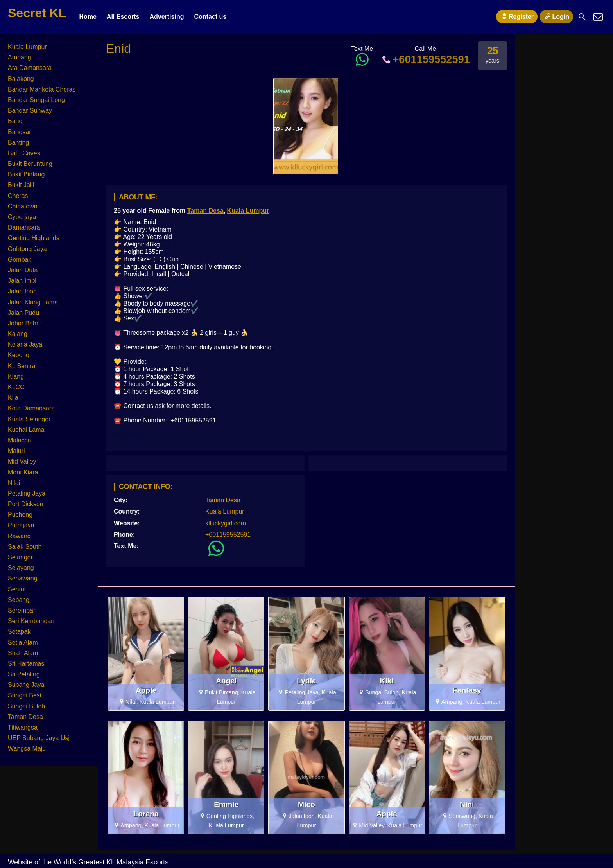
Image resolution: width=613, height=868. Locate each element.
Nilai (14, 483)
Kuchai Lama (26, 430)
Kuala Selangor (29, 419)
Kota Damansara (31, 408)
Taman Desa (205, 211)
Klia (13, 398)
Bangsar (20, 132)
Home (88, 17)
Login (556, 16)
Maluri (16, 451)
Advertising (167, 17)
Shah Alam (23, 653)
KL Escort (128, 434)
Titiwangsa (23, 727)
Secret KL (37, 13)
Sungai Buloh (26, 706)
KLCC (16, 387)
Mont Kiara (23, 472)
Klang (16, 376)
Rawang (19, 536)
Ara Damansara (30, 68)
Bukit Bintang (26, 174)
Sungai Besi (24, 695)
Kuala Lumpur (248, 211)
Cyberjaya (22, 217)
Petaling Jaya (27, 493)
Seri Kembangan (31, 621)
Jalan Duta (23, 270)
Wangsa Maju (27, 748)
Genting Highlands (34, 238)
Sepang (19, 600)
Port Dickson (26, 504)
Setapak (19, 632)
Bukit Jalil (21, 185)
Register (517, 16)
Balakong (21, 79)
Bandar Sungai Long (36, 100)
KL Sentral (22, 366)
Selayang (21, 568)
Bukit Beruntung (30, 164)
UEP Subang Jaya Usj (39, 738)
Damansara (24, 227)
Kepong (19, 355)
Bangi (16, 121)
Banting (18, 143)
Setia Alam (23, 642)
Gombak (20, 260)
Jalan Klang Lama (33, 302)
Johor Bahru (25, 323)
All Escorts (123, 17)
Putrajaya (21, 525)
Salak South (25, 547)
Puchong (20, 515)
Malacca (20, 440)
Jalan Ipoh (22, 291)
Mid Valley (22, 461)
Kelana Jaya (25, 344)
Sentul (17, 589)
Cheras (18, 196)
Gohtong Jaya (27, 249)
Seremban (22, 610)
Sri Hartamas (26, 664)
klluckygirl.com (226, 523)
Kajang (18, 334)
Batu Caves (24, 153)
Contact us (210, 17)
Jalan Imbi (22, 281)
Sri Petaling (24, 674)
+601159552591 (425, 59)
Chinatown (23, 206)
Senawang (23, 578)
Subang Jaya (26, 685)
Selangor (20, 557)
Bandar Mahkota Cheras (42, 89)
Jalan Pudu (23, 313)
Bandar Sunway (30, 111)
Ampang (20, 57)
